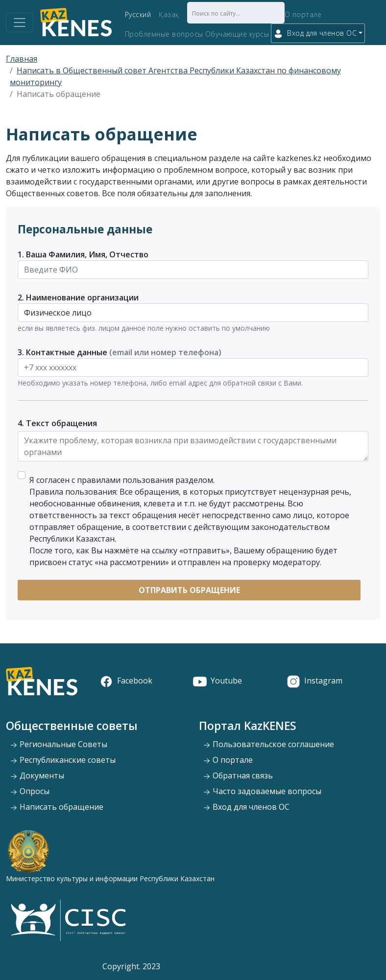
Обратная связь (238, 775)
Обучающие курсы (237, 34)
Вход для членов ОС (246, 807)
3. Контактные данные (120, 352)
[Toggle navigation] (20, 23)
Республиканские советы (63, 760)
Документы (37, 775)
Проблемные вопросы (164, 34)
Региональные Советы (59, 744)
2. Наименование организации (78, 297)
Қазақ (169, 14)
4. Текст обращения (57, 423)
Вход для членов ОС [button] (315, 34)
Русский (138, 14)
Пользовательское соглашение (268, 744)
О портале (303, 14)
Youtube (217, 681)
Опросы (30, 791)
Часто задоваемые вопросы (262, 791)
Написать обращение (57, 807)
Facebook (126, 681)
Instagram (314, 681)
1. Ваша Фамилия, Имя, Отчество (83, 254)
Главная (22, 59)
